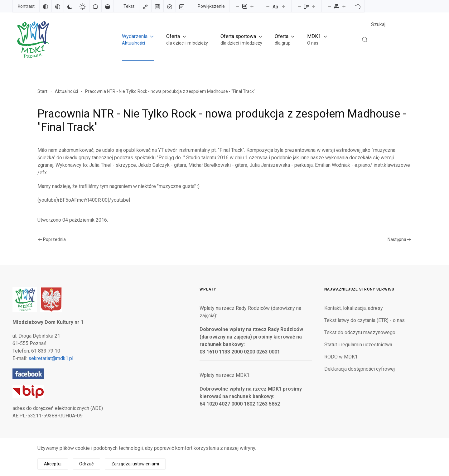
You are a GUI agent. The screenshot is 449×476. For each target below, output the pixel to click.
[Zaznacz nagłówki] (157, 6)
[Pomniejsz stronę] (238, 6)
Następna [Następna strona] (399, 239)
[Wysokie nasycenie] (108, 6)
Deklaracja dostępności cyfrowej (360, 369)
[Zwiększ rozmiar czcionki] (283, 6)
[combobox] (399, 24)
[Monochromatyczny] (58, 6)
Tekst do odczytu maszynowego (360, 332)
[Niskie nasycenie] (95, 6)
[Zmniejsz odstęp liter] (330, 6)
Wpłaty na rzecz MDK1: (225, 375)
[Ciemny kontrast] (70, 6)
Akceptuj (53, 464)
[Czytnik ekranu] (170, 6)
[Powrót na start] (32, 39)
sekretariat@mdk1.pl (51, 358)
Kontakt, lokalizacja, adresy (354, 308)
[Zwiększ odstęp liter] (344, 6)
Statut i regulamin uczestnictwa (358, 345)
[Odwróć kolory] (46, 6)
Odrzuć (86, 464)
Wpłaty (208, 289)
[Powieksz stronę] (252, 6)
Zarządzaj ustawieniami (135, 464)
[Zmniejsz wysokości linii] (299, 6)
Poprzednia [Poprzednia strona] (52, 239)
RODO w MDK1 (341, 357)
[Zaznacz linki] (145, 6)
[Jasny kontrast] (83, 6)
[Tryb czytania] (182, 6)
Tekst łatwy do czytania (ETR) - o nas (365, 320)
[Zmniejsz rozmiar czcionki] (268, 6)
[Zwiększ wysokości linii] (314, 6)
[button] (138, 39)
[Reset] (358, 6)
